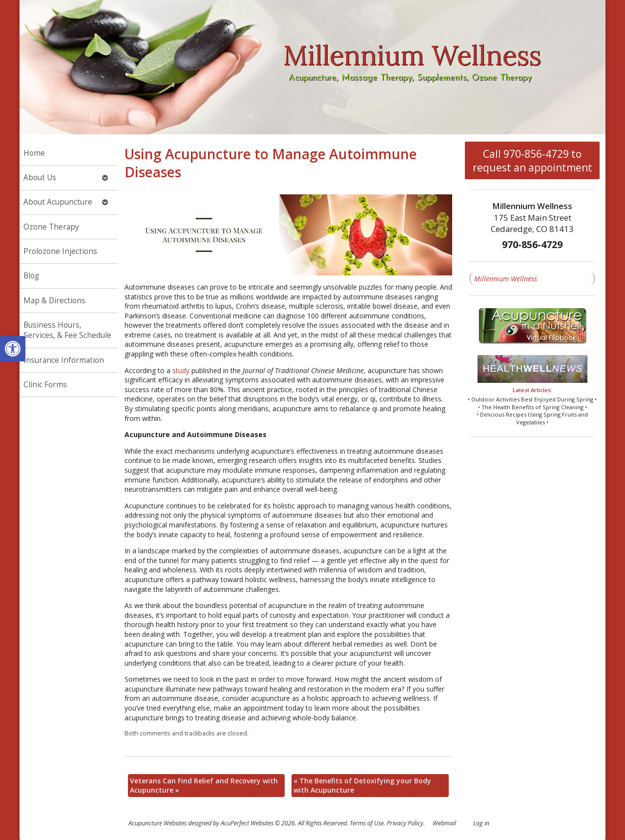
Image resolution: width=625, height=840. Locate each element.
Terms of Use (367, 823)
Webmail (444, 823)
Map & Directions (54, 301)
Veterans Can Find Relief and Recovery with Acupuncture (204, 786)
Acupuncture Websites (157, 823)
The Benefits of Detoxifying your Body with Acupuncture (362, 786)
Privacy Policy (405, 823)
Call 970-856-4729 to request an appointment (532, 161)
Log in (481, 823)
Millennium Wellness (506, 279)
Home (34, 153)
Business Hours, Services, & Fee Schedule (67, 330)
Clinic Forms (45, 385)
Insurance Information (64, 360)
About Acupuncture (58, 202)
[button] (13, 349)
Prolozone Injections (60, 251)
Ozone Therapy (51, 227)
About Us (40, 178)
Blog (31, 276)
